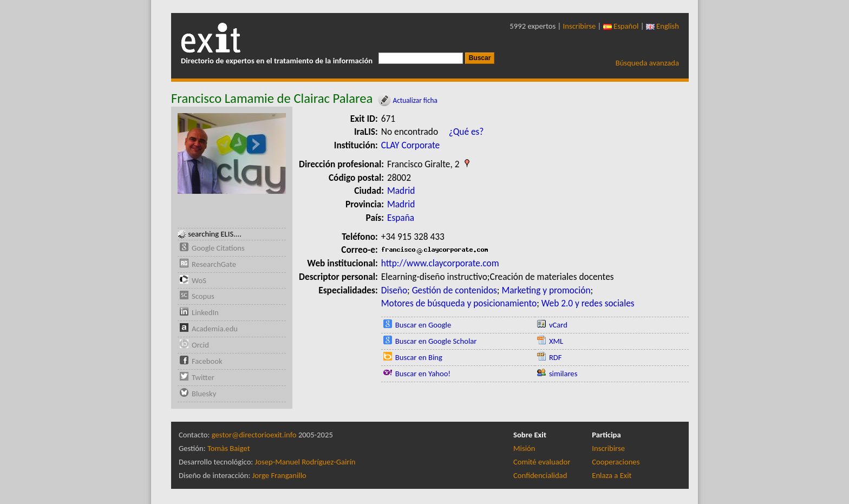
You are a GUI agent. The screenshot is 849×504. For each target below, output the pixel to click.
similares (563, 374)
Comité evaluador (542, 462)
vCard (558, 325)
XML (556, 341)
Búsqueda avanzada (647, 63)
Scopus (203, 296)
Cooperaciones (616, 462)
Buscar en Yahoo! (423, 374)
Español (621, 26)
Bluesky (204, 394)
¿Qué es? (466, 132)
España (401, 218)
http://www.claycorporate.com (440, 263)
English (662, 26)
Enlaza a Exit (612, 475)
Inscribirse (580, 26)
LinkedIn (205, 312)
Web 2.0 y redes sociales (588, 303)
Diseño (394, 290)
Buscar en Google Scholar (436, 341)
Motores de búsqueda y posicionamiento (459, 303)
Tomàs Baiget (229, 448)
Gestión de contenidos (455, 290)
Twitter (203, 377)
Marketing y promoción (546, 290)
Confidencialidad (540, 475)
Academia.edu (215, 329)
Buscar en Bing (419, 357)
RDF (556, 357)
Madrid (401, 191)
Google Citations (218, 248)
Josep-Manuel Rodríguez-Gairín (305, 462)
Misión (524, 448)
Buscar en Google (423, 325)
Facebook (207, 361)
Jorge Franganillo (279, 475)
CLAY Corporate (410, 145)
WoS (199, 280)
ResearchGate (214, 264)
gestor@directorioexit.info (254, 435)
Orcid (200, 345)
